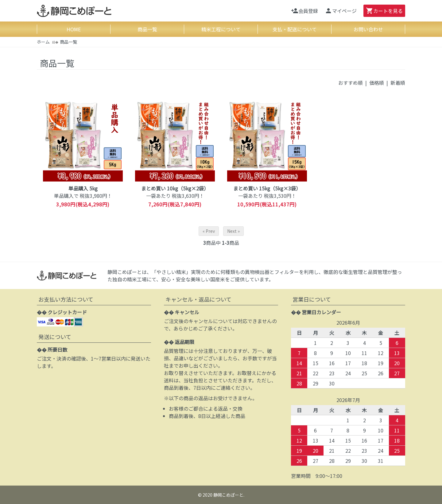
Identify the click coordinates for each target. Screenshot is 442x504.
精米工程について (221, 29)
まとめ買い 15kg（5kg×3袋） (267, 188)
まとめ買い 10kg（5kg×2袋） (175, 188)
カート (384, 11)
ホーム (43, 42)
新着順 (398, 83)
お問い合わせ (368, 29)
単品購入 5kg (83, 188)
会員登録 (304, 11)
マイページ (341, 11)
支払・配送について (295, 29)
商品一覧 (147, 29)
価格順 (377, 83)
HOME (74, 29)
